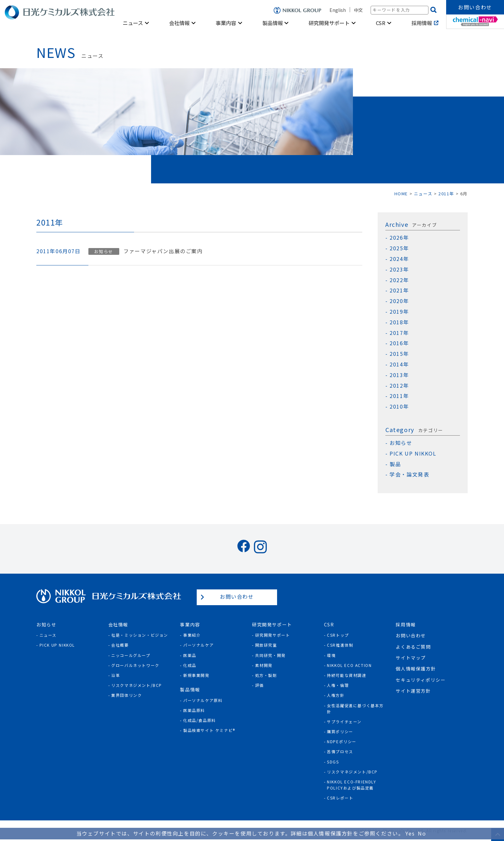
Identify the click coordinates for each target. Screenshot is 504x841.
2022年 (399, 280)
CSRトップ (338, 635)
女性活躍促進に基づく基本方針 (355, 708)
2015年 (399, 354)
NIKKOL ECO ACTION (349, 665)
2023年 (399, 269)
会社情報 (179, 23)
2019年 (399, 312)
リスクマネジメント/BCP (137, 685)
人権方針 (336, 695)
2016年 (399, 343)
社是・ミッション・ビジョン (140, 635)
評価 (260, 685)
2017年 (399, 333)
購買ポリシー (340, 731)
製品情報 (273, 23)
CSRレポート (340, 798)
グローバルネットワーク (135, 665)
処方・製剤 (266, 675)
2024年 (399, 259)
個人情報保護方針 (416, 669)
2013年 (399, 375)
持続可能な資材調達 (346, 675)
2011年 (399, 396)
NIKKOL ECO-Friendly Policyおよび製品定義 (351, 785)
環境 (331, 655)
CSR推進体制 (340, 645)
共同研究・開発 (270, 655)
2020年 (399, 301)
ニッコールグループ (131, 655)
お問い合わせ (475, 7)
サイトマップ (411, 658)
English (338, 10)
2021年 (399, 290)
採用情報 (422, 23)
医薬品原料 (194, 710)
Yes (410, 833)
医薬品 (190, 655)
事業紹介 (192, 635)
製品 (395, 464)
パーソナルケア (198, 645)
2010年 (399, 407)
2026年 (399, 238)
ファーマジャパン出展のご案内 (163, 251)
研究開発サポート (329, 23)
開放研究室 (266, 645)
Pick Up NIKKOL (57, 645)
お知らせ (104, 251)
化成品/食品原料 (200, 720)
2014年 (399, 364)
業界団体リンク (126, 695)
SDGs (333, 762)
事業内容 (226, 23)
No (422, 833)
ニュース (133, 23)
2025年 (399, 248)
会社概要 (120, 645)
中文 (358, 10)
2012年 (399, 386)
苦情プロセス (340, 751)
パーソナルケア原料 (203, 700)
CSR (381, 23)
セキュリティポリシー (421, 680)
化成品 (190, 665)
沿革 (116, 675)
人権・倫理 (338, 685)
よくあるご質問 (413, 647)
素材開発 (264, 665)
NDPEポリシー (342, 741)
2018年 (399, 322)
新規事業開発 (196, 675)
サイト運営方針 (413, 691)
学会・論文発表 (409, 474)
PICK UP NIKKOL (413, 453)
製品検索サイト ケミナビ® (209, 730)
